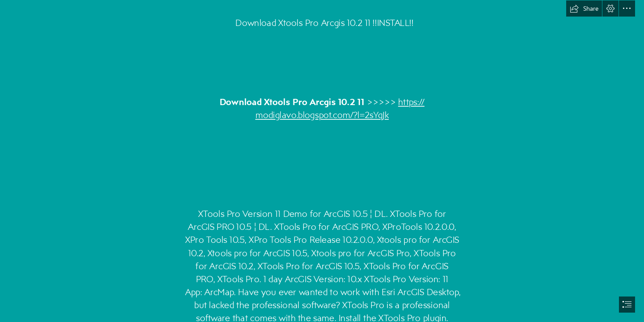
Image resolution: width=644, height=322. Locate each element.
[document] (322, 161)
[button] (584, 8)
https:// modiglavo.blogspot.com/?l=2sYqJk (340, 108)
